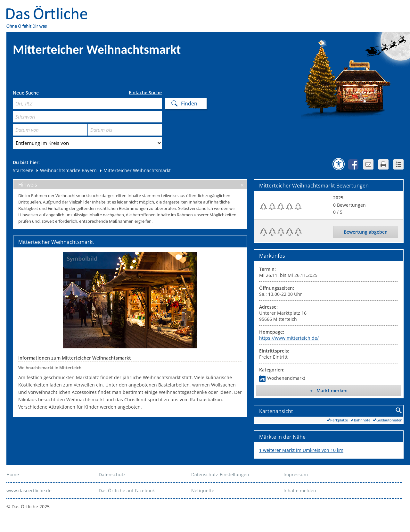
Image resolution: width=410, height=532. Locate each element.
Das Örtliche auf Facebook (127, 490)
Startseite (23, 170)
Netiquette (203, 490)
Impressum (296, 474)
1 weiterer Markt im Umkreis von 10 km (301, 450)
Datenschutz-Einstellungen (220, 474)
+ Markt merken (329, 391)
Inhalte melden (300, 490)
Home (13, 474)
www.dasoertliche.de (29, 490)
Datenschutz (112, 474)
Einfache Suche (145, 93)
